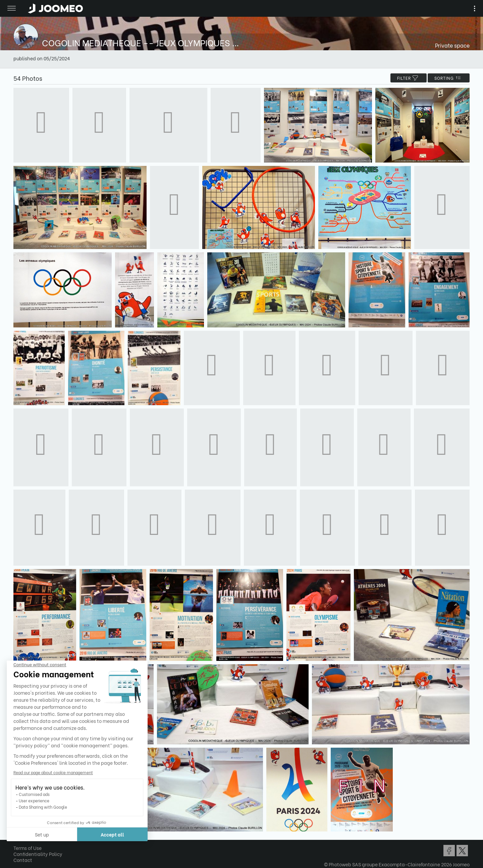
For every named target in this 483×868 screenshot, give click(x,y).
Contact (23, 860)
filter (409, 78)
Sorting (449, 78)
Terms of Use (28, 848)
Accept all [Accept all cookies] (67, 834)
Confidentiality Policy (38, 854)
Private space (452, 45)
